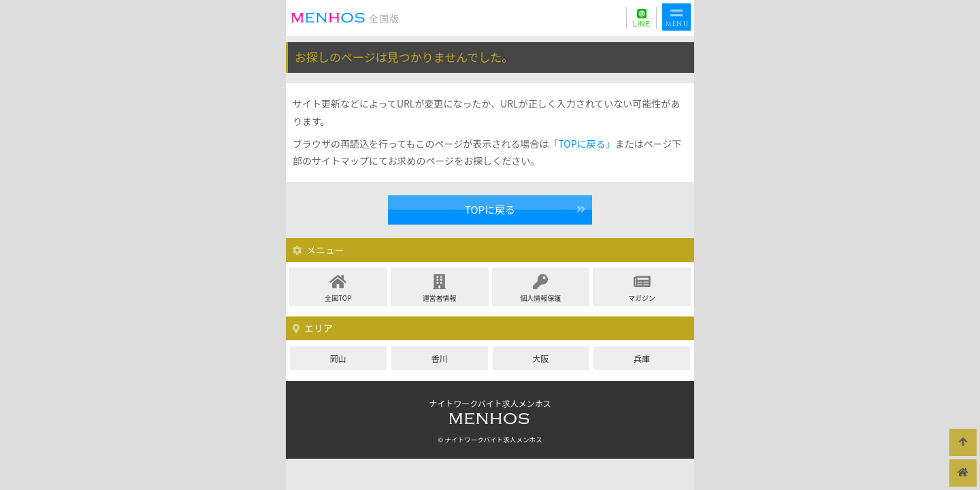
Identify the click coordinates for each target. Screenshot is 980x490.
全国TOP (338, 289)
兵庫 (642, 358)
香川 (440, 358)
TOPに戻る (490, 209)
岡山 (338, 358)
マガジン (642, 289)
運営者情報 (440, 289)
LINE (642, 23)
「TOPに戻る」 (582, 144)
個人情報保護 (541, 289)
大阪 (540, 358)
